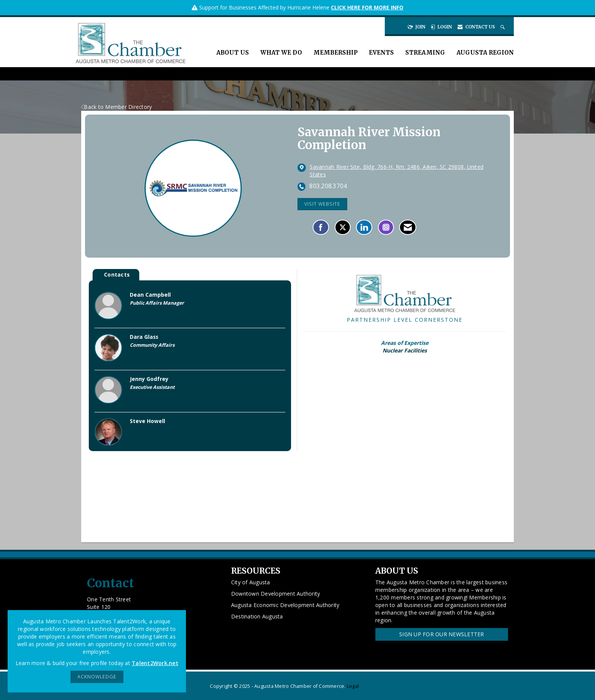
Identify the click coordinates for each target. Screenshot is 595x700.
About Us (233, 53)
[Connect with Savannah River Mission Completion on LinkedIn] (364, 227)
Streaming (425, 53)
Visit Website (322, 204)
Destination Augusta (257, 616)
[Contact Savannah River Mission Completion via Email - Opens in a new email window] (408, 227)
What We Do (281, 53)
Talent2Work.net (155, 663)
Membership (335, 53)
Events (381, 53)
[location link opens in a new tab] (404, 171)
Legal (353, 686)
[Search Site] (503, 27)
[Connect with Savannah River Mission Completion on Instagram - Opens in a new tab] (386, 227)
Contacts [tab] (117, 274)
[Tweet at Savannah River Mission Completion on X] (343, 227)
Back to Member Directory (116, 107)
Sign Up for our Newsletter (442, 634)
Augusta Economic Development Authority (285, 605)
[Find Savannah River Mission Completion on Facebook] (321, 227)
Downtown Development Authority (276, 594)
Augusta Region (485, 53)
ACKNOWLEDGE (97, 677)
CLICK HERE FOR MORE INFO (367, 7)
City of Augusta (251, 582)
